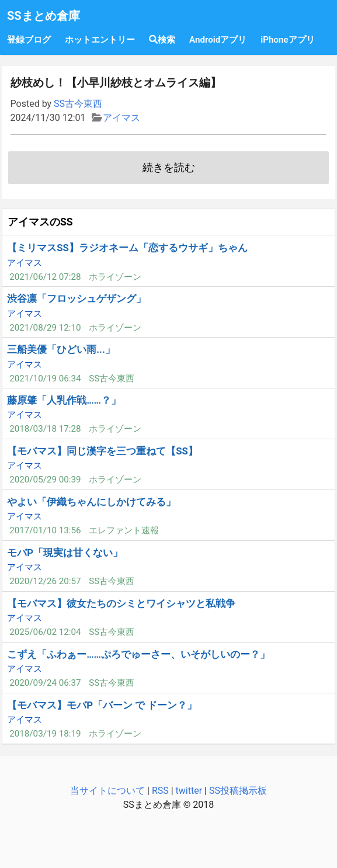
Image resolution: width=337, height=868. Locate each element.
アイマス (121, 118)
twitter (189, 791)
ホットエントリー (100, 40)
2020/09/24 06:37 (45, 683)
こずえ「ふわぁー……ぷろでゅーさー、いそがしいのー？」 (138, 654)
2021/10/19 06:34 (45, 379)
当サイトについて (107, 791)
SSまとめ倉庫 (44, 16)
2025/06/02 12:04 (45, 632)
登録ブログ (29, 40)
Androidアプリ (218, 40)
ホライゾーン (115, 277)
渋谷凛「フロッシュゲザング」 (77, 298)
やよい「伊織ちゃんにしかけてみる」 (91, 502)
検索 (162, 40)
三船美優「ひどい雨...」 (61, 349)
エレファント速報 (124, 530)
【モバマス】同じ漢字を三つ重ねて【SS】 (103, 451)
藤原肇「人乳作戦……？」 (64, 400)
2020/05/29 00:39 (45, 480)
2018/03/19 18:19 (45, 734)
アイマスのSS (40, 222)
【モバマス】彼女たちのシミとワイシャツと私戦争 (121, 603)
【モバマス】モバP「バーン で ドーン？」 (102, 705)
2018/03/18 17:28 (45, 429)
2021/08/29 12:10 (45, 328)
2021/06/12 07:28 (45, 277)
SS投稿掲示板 (238, 791)
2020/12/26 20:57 (45, 581)
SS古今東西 (78, 104)
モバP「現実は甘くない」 (65, 553)
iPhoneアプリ (287, 40)
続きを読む (169, 168)
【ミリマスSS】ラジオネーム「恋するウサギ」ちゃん (127, 248)
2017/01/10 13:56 (45, 530)
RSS (160, 791)
